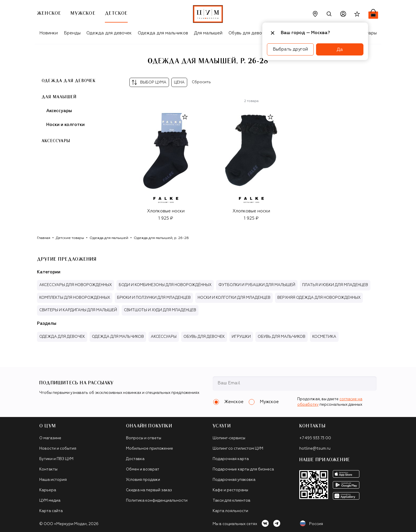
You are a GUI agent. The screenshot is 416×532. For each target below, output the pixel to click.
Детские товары (70, 238)
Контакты (48, 469)
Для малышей (208, 33)
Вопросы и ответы (144, 438)
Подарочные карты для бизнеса (243, 469)
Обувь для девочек (249, 33)
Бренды (72, 33)
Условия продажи (143, 480)
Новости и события (58, 449)
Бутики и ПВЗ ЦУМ (56, 459)
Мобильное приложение (149, 449)
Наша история (53, 480)
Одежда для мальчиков (163, 33)
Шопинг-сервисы (229, 438)
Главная (44, 238)
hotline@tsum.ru (315, 449)
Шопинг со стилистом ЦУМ (238, 449)
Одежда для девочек (109, 33)
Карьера (48, 490)
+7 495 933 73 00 (315, 438)
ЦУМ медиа (50, 501)
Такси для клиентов (232, 501)
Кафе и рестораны (230, 490)
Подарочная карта (231, 459)
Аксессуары (59, 111)
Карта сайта (51, 511)
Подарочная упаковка (234, 480)
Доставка (135, 459)
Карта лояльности (230, 511)
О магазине (50, 438)
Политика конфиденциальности (157, 501)
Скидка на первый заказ (149, 490)
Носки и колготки (65, 125)
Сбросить (201, 82)
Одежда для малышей (109, 238)
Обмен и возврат (143, 469)
